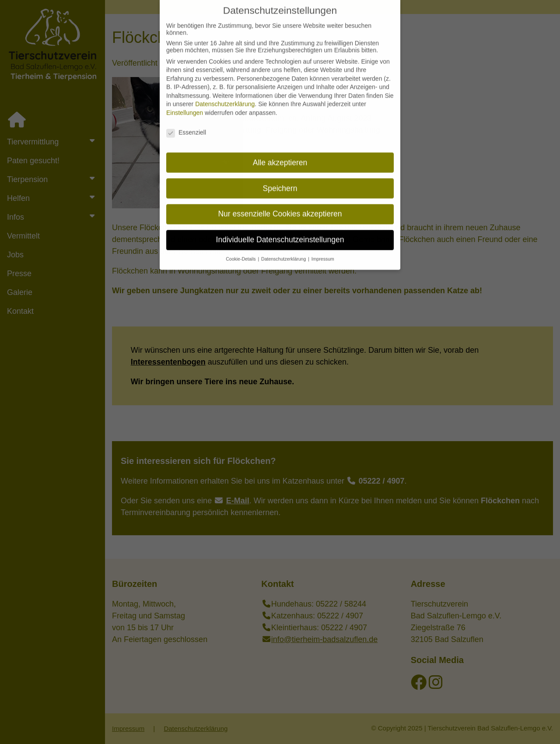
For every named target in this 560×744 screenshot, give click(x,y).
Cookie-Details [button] (241, 251)
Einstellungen (185, 105)
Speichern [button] (280, 180)
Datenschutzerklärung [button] (284, 251)
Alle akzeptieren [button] (280, 154)
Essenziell (186, 125)
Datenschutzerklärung (225, 96)
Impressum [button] (323, 251)
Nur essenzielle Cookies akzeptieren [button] (280, 206)
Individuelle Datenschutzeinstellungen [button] (280, 232)
